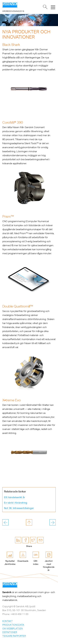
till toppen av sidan (29, 522)
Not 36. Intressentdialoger (19, 508)
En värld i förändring (16, 503)
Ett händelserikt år (15, 497)
